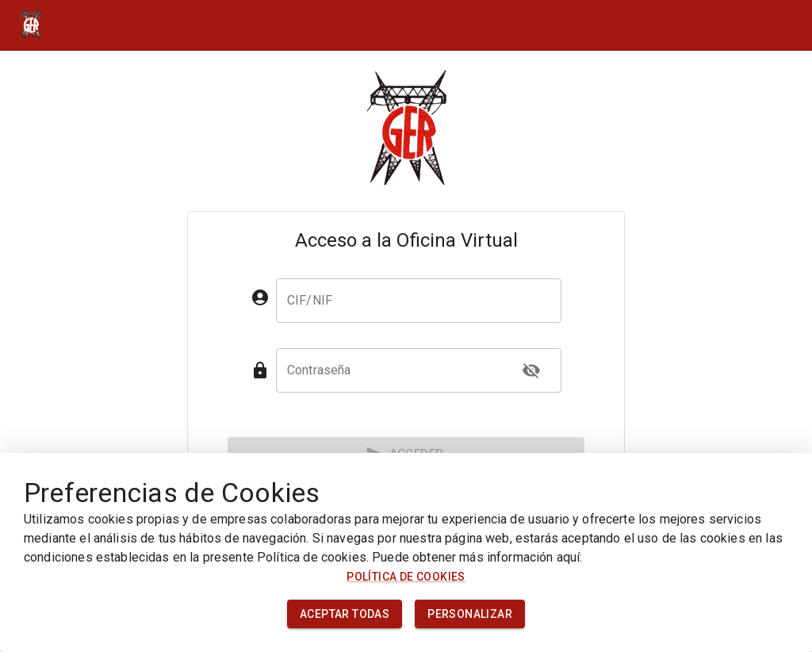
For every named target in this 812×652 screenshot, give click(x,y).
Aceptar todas (345, 614)
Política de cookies (406, 577)
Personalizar (470, 614)
